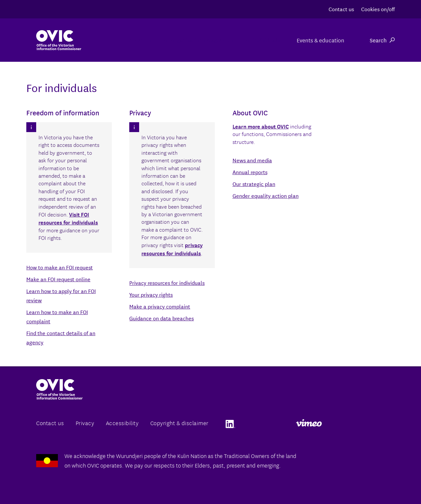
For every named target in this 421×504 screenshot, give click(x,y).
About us (97, 40)
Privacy (85, 423)
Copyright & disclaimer (179, 423)
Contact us (341, 9)
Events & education (320, 40)
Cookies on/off (378, 9)
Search (382, 40)
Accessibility (122, 423)
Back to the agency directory (72, 317)
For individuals (251, 40)
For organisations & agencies (170, 40)
